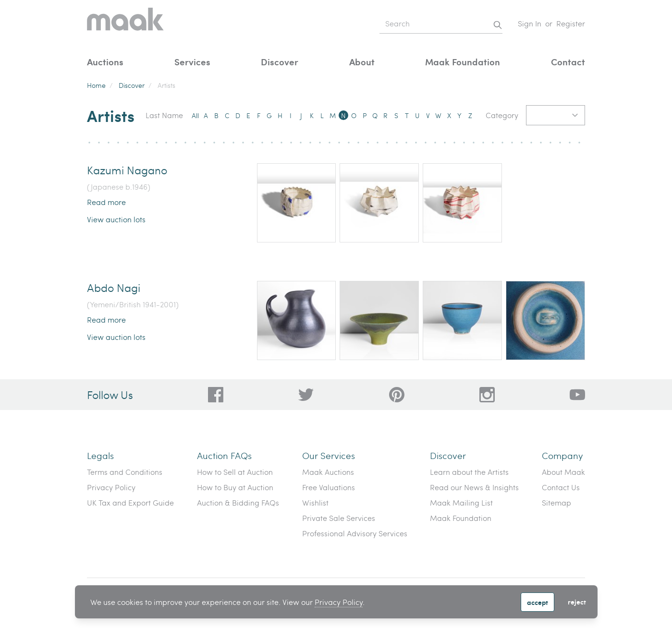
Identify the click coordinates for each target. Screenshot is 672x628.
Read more (106, 202)
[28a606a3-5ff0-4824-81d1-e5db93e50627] (487, 395)
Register (571, 23)
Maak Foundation (463, 62)
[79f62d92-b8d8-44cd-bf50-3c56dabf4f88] (306, 395)
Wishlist (315, 502)
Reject (577, 602)
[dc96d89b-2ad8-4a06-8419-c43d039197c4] (216, 395)
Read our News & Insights (474, 487)
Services (192, 62)
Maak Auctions (328, 472)
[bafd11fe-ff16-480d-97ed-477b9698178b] (397, 395)
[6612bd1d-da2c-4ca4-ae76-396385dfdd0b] (577, 395)
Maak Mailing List (461, 502)
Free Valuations (329, 487)
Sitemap (556, 502)
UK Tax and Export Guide (130, 502)
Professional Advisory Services (355, 533)
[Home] (125, 24)
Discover (280, 62)
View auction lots (116, 219)
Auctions (105, 62)
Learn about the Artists (469, 472)
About (362, 62)
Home (96, 85)
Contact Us (561, 487)
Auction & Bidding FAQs (238, 502)
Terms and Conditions (125, 472)
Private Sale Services (339, 518)
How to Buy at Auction (235, 487)
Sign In (530, 23)
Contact (568, 62)
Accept (538, 602)
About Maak (563, 472)
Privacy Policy (339, 602)
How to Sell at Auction (235, 472)
